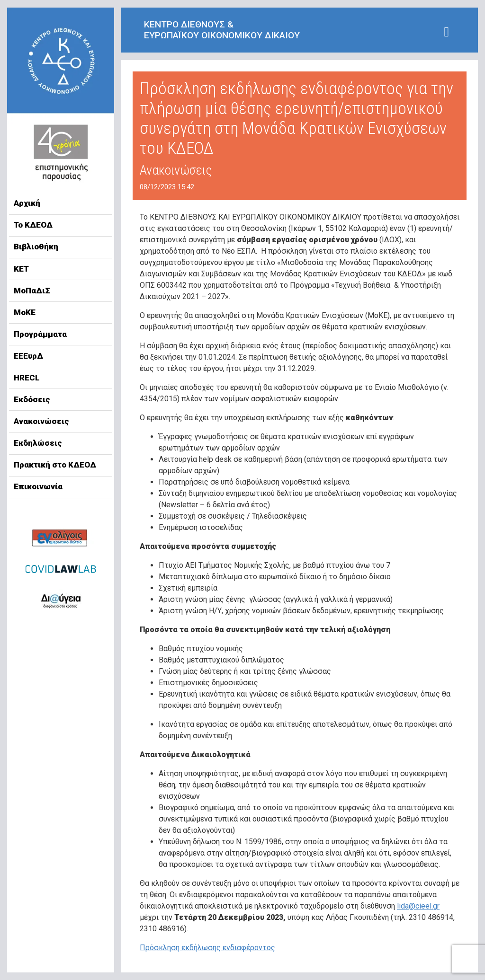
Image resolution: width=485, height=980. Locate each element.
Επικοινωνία (38, 486)
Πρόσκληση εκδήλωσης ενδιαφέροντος (207, 948)
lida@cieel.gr (418, 906)
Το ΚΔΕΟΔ (33, 225)
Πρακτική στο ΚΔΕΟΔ (55, 465)
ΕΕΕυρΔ (28, 356)
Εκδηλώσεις (38, 443)
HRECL (27, 378)
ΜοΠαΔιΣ (32, 291)
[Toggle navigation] (446, 32)
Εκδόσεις (32, 399)
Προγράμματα (40, 334)
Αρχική (27, 203)
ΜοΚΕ (25, 312)
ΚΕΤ (21, 269)
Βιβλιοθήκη (36, 247)
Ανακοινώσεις (41, 421)
